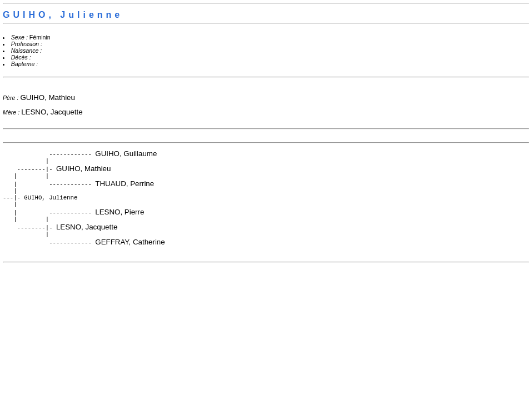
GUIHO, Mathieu (48, 97)
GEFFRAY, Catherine (130, 250)
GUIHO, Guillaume (126, 154)
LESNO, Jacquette (52, 112)
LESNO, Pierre (120, 217)
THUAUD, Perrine (125, 186)
